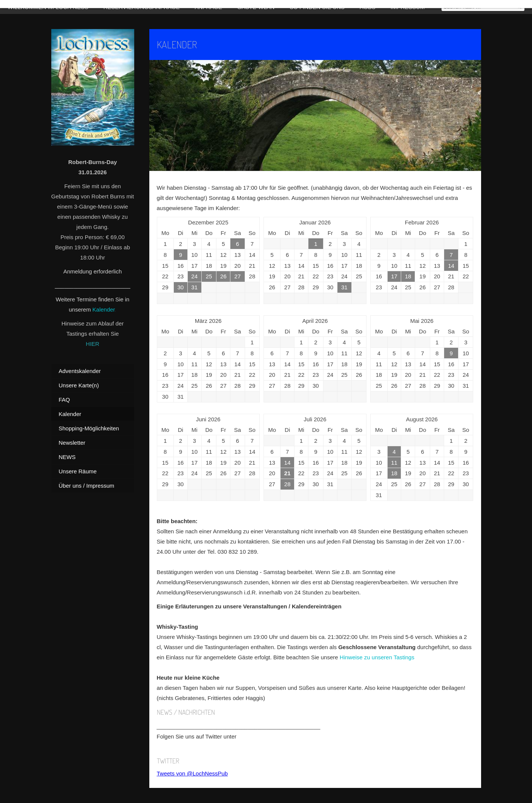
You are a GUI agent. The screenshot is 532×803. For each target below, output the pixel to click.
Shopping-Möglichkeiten (89, 428)
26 (223, 276)
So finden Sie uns (317, 7)
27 (238, 276)
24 (194, 276)
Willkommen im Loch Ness (48, 7)
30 (180, 287)
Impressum (408, 7)
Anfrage (208, 7)
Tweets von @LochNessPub (192, 773)
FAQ (64, 400)
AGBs (368, 7)
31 (194, 287)
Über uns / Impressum (87, 486)
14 (451, 266)
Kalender (103, 309)
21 (287, 473)
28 (287, 484)
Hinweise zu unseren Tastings (377, 657)
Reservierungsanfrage (141, 7)
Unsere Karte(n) (79, 385)
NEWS (67, 457)
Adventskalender (80, 371)
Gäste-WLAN (256, 7)
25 (209, 276)
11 (394, 463)
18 (408, 276)
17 (394, 276)
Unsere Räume (78, 471)
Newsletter (72, 443)
